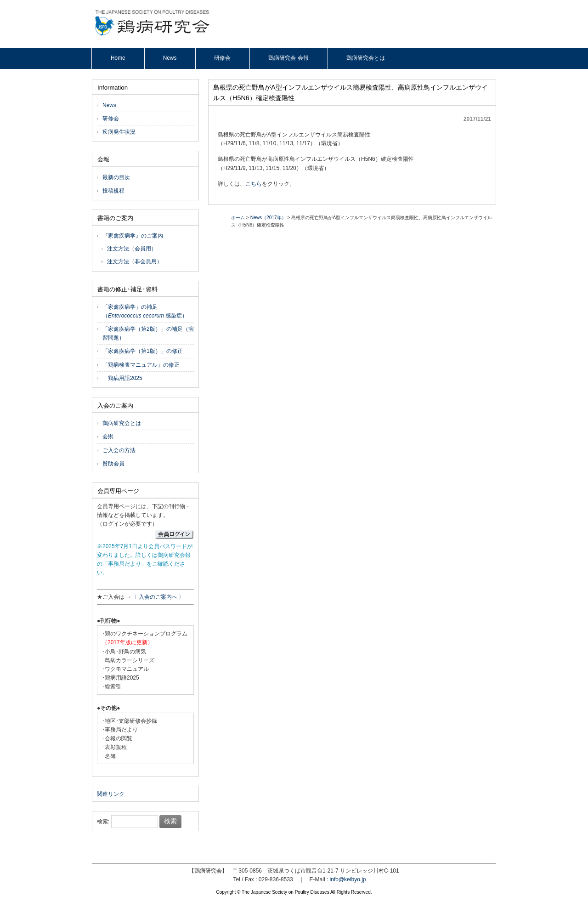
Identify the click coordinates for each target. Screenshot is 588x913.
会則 (108, 437)
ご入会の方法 (119, 450)
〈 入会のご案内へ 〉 (158, 597)
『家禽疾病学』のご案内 (133, 236)
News (109, 105)
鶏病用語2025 (122, 378)
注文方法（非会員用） (135, 261)
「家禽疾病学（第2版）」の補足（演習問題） (148, 333)
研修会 (111, 119)
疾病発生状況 (119, 132)
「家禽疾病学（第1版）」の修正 (143, 351)
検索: (103, 822)
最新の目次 (116, 177)
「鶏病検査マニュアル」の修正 (141, 365)
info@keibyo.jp (348, 879)
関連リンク (111, 794)
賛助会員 (113, 464)
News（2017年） (268, 218)
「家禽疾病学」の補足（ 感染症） (145, 311)
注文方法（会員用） (132, 249)
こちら (254, 184)
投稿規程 (113, 191)
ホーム (238, 218)
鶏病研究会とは (122, 423)
